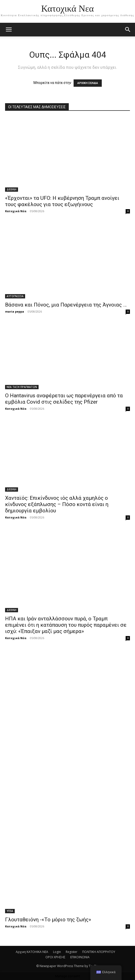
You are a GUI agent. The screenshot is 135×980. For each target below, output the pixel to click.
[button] (128, 30)
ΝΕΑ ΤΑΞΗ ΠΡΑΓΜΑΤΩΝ (22, 387)
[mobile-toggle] (9, 30)
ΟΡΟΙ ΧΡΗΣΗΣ (55, 957)
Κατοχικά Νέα (16, 211)
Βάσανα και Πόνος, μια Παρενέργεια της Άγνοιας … (66, 305)
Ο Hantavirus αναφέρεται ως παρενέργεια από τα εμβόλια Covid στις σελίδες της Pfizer (64, 399)
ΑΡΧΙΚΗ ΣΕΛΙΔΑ (88, 83)
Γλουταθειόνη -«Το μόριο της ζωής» (48, 920)
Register (72, 952)
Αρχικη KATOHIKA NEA (32, 952)
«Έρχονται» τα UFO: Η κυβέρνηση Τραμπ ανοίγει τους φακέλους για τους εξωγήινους (62, 201)
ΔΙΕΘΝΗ (12, 189)
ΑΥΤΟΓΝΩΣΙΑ (15, 296)
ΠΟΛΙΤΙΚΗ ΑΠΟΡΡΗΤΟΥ (99, 952)
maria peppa (15, 311)
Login (57, 952)
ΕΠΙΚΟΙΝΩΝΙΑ (80, 957)
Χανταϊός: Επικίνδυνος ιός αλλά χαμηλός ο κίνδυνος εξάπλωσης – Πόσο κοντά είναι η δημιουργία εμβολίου (57, 504)
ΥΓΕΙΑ (10, 911)
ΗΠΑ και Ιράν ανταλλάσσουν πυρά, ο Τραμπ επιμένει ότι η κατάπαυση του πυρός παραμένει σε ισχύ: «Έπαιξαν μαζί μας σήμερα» (66, 625)
